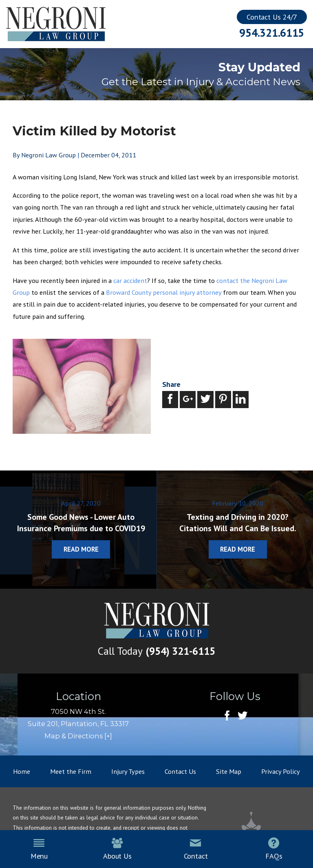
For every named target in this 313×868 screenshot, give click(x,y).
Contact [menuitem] (196, 849)
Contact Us (180, 771)
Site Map (229, 771)
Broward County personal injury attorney (164, 292)
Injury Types (128, 771)
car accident (130, 280)
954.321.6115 (272, 32)
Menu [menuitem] (39, 849)
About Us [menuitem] (117, 849)
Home (22, 771)
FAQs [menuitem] (274, 849)
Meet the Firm (71, 771)
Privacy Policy (281, 771)
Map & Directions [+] (78, 736)
